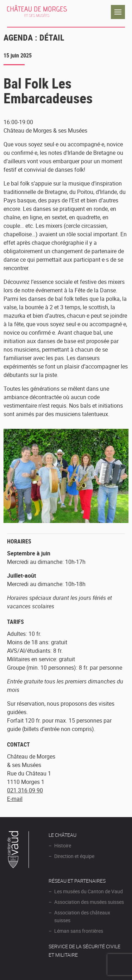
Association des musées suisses (89, 902)
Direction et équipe (74, 856)
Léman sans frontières (79, 931)
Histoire (63, 845)
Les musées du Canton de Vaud (89, 891)
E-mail (15, 799)
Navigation (118, 12)
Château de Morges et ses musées (37, 12)
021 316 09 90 (25, 790)
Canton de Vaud (18, 851)
